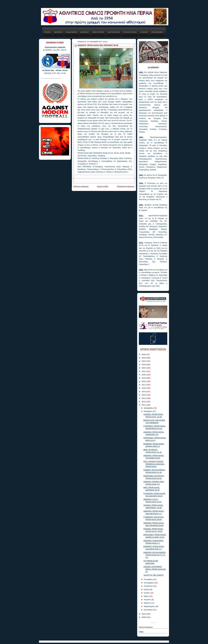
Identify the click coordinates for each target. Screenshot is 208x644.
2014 (144, 395)
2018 (144, 381)
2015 (144, 392)
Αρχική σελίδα (103, 186)
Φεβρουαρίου (149, 606)
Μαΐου (147, 596)
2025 (144, 358)
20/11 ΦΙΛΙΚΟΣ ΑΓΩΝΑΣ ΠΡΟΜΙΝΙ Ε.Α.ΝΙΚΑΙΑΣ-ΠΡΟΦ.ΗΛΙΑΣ (154, 464)
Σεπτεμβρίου (149, 583)
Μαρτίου (147, 603)
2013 (144, 398)
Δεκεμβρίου (149, 408)
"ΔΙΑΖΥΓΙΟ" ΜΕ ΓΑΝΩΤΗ (153, 575)
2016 (144, 388)
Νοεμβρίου (148, 411)
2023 (144, 365)
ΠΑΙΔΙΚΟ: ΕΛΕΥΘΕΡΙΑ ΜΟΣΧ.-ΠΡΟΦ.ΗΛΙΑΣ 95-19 (155, 569)
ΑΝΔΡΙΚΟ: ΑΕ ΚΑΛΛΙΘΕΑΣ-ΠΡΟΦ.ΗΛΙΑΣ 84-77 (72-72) (155, 555)
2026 (144, 354)
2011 (144, 405)
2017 (144, 385)
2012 (144, 402)
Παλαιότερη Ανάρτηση (125, 186)
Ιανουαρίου (149, 610)
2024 (144, 361)
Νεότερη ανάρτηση (81, 186)
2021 (144, 371)
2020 (144, 375)
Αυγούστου (149, 586)
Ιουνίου (147, 593)
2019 (144, 378)
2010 (144, 614)
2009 (144, 617)
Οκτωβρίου (148, 579)
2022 (144, 368)
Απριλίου (148, 600)
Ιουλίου (147, 589)
